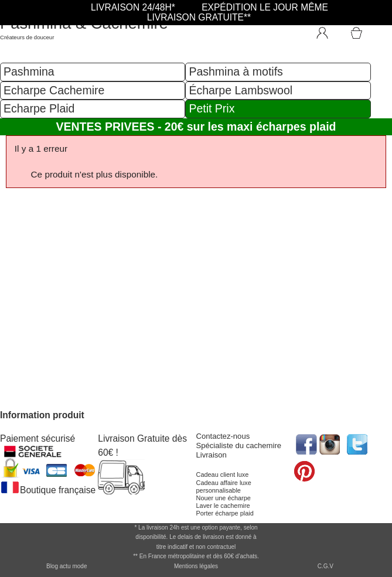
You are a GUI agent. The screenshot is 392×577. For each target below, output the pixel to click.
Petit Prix (212, 108)
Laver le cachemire (223, 506)
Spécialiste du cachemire (239, 445)
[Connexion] (328, 30)
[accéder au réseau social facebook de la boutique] (306, 443)
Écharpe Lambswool (241, 90)
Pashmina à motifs (236, 71)
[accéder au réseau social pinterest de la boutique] (331, 443)
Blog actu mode (67, 566)
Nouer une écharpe (224, 498)
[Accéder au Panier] (370, 28)
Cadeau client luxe (223, 474)
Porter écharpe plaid (225, 513)
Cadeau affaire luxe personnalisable (224, 486)
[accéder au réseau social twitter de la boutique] (356, 443)
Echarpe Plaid (39, 108)
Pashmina (29, 71)
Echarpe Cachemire (54, 90)
